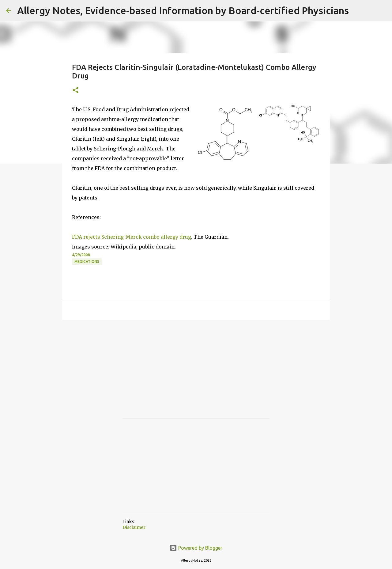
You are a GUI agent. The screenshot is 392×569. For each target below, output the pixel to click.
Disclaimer (134, 527)
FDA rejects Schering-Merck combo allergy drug (132, 237)
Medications (87, 262)
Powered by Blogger (196, 548)
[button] (76, 91)
